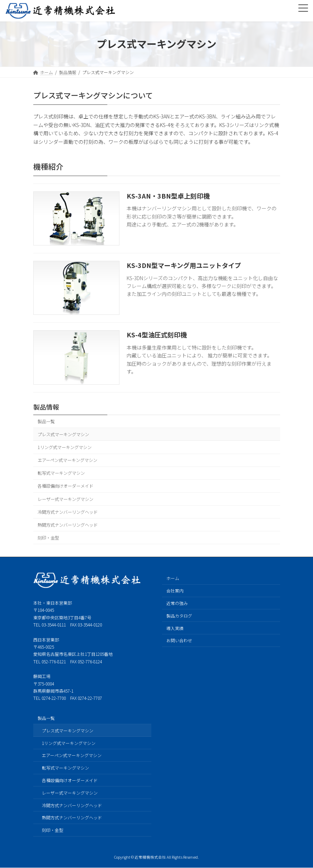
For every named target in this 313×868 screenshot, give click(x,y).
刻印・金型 (48, 538)
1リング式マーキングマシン (65, 447)
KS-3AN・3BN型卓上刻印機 (168, 196)
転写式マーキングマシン (61, 473)
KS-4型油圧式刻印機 (157, 335)
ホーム (173, 578)
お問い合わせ (179, 640)
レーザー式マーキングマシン (65, 499)
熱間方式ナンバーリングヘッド (68, 525)
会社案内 (175, 591)
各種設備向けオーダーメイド (65, 486)
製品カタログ (179, 616)
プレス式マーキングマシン (63, 434)
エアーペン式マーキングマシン (67, 460)
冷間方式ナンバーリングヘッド (68, 512)
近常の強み (177, 603)
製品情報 (46, 407)
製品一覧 (46, 421)
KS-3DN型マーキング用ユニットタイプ (184, 265)
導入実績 (175, 628)
